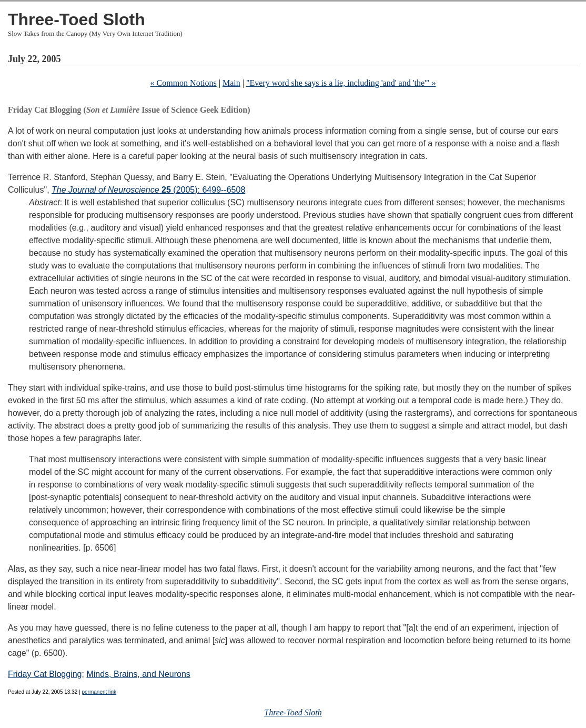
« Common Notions (184, 83)
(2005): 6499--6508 (148, 190)
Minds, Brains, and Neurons (138, 674)
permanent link (99, 692)
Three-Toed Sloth (77, 19)
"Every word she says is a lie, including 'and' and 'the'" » (341, 83)
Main (231, 83)
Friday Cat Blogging (45, 674)
